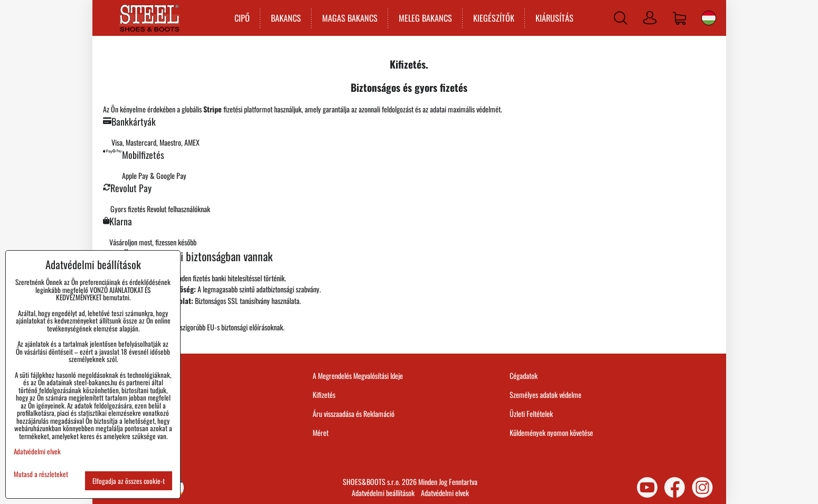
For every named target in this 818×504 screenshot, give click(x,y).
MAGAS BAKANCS (349, 18)
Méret (321, 432)
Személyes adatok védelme (546, 394)
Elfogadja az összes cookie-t (129, 481)
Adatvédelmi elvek (445, 493)
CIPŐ (241, 18)
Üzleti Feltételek (531, 413)
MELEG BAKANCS (424, 18)
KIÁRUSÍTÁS (553, 18)
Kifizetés (324, 394)
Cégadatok (524, 375)
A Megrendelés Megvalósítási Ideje (358, 375)
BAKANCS (285, 18)
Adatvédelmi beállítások (383, 493)
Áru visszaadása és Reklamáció (354, 413)
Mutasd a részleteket (41, 474)
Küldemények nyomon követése (551, 432)
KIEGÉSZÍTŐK (493, 18)
